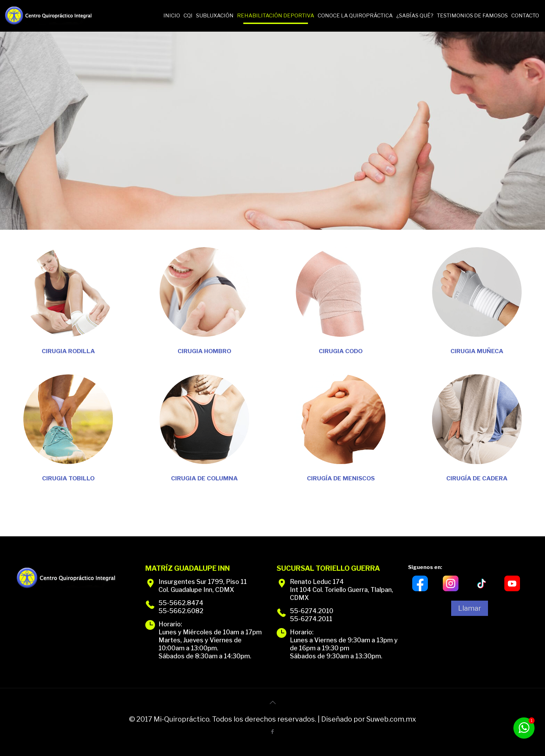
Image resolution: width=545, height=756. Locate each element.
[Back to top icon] (272, 702)
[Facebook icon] (273, 732)
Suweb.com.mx (391, 719)
